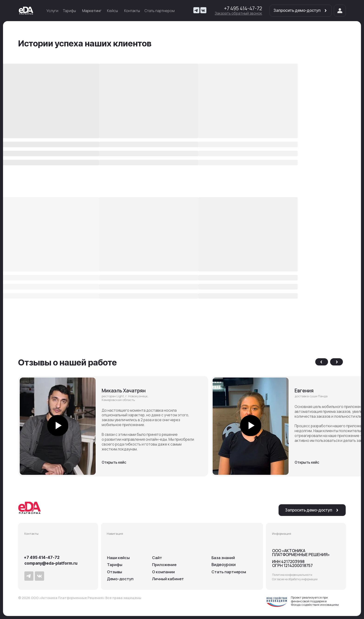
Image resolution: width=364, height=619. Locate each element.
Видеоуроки (224, 565)
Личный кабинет (168, 579)
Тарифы (69, 11)
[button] (238, 13)
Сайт (157, 558)
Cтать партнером (229, 572)
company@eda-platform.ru (51, 563)
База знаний (223, 558)
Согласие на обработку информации (295, 579)
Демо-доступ (120, 579)
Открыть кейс (114, 462)
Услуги (52, 11)
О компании (163, 572)
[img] (26, 11)
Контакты (132, 11)
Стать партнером (160, 11)
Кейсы (112, 11)
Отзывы (115, 572)
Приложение (165, 565)
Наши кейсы (119, 558)
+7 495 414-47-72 (243, 8)
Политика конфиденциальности (292, 575)
